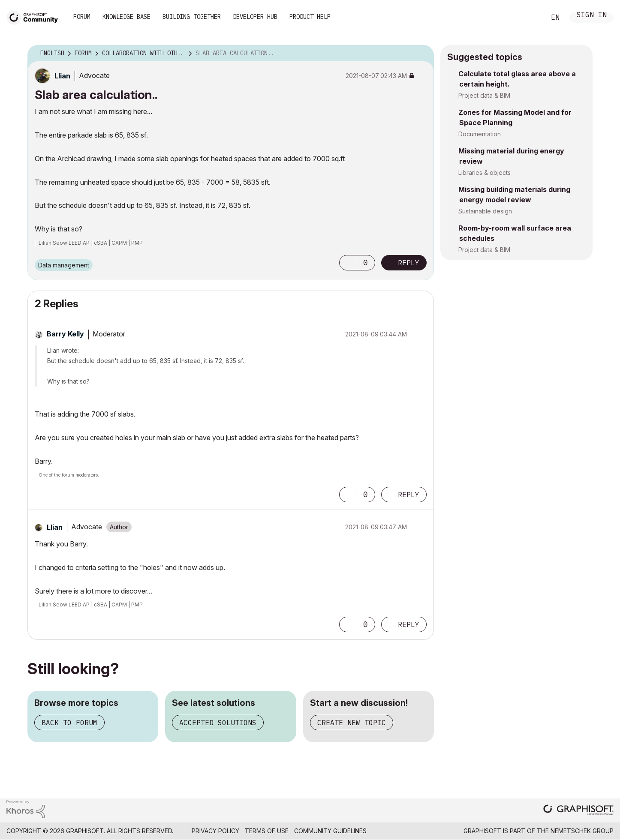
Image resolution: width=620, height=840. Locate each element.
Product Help (310, 17)
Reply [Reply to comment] (409, 495)
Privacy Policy (215, 831)
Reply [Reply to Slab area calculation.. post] (409, 263)
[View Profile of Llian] (62, 76)
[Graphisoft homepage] (578, 811)
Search (530, 18)
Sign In (592, 16)
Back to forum (69, 723)
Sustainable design (485, 211)
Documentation (480, 134)
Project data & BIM (484, 95)
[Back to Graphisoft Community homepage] (35, 16)
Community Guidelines (330, 831)
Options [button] (422, 54)
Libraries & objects (485, 172)
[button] (348, 263)
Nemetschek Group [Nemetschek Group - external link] (582, 831)
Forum (82, 17)
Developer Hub (255, 17)
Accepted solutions (218, 723)
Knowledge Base (126, 17)
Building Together (192, 17)
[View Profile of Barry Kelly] (65, 334)
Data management (64, 265)
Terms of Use (267, 831)
